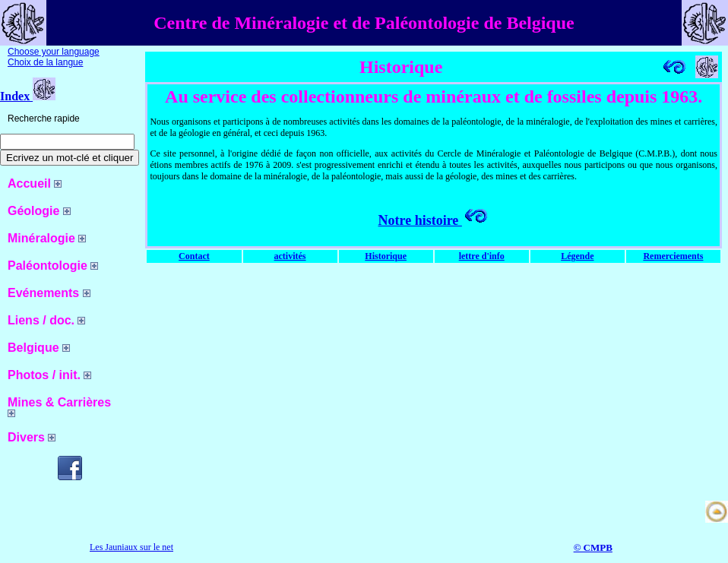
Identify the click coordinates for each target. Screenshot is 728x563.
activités (290, 256)
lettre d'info (482, 256)
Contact (194, 256)
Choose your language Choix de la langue (54, 57)
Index (28, 96)
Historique (386, 256)
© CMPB (593, 547)
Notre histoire (434, 220)
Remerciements (673, 256)
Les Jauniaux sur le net (131, 547)
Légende (577, 256)
